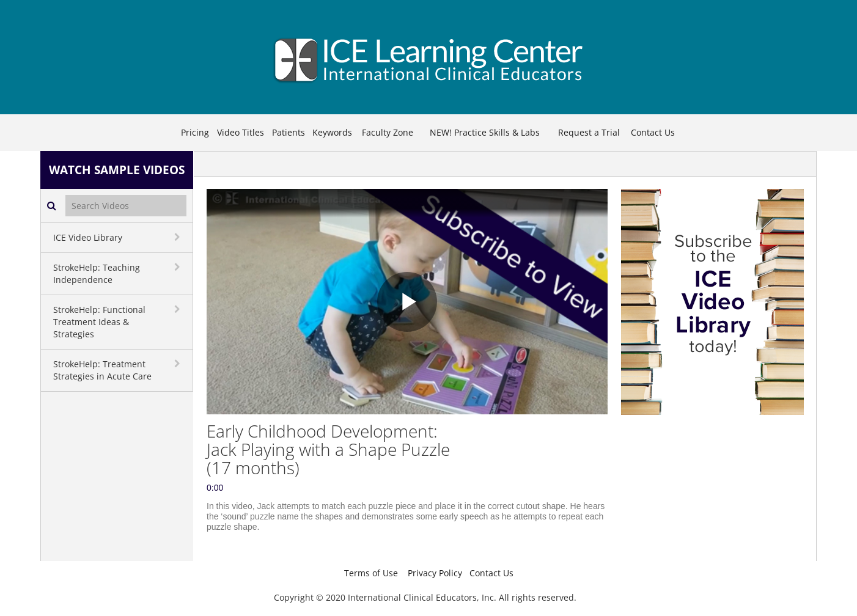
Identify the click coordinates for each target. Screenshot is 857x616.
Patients (289, 132)
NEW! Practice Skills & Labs (485, 132)
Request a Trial (589, 132)
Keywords (332, 132)
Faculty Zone (388, 132)
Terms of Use (371, 573)
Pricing (195, 132)
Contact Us (653, 132)
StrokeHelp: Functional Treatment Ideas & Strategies (99, 322)
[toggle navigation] (178, 237)
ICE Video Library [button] (88, 237)
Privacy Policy (435, 573)
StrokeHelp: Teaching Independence (97, 273)
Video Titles (241, 132)
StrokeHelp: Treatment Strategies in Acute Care (102, 370)
